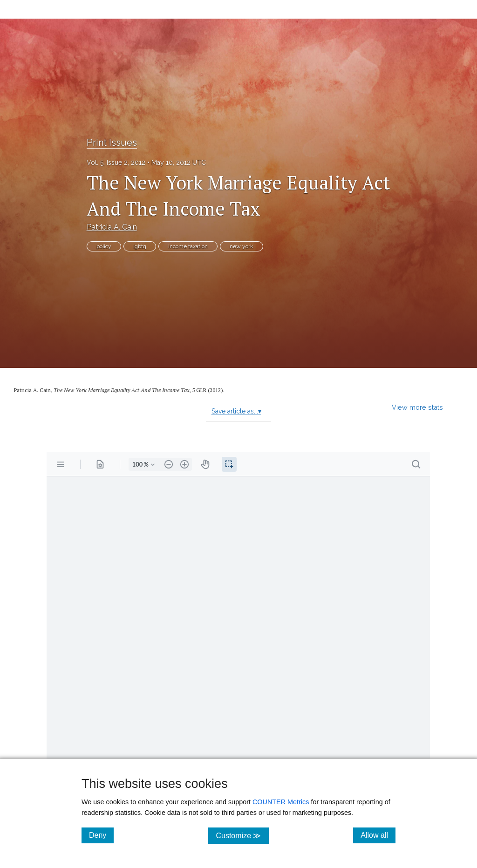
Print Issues (112, 142)
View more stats (417, 407)
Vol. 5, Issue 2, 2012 (116, 163)
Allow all (378, 835)
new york (242, 246)
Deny (101, 835)
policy (104, 246)
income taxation (188, 246)
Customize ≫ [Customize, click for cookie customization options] (242, 835)
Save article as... (236, 411)
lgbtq (140, 246)
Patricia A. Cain (112, 227)
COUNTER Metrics (281, 802)
